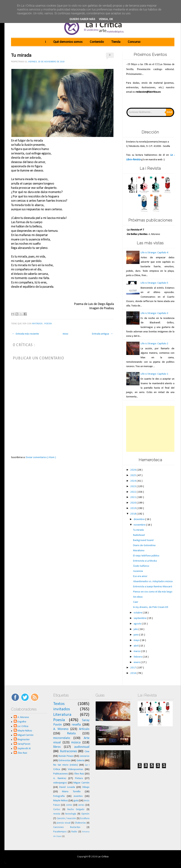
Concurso (134, 42)
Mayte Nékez (25, 731)
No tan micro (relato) (66, 765)
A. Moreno (23, 717)
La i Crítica (23, 726)
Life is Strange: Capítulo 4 (154, 253)
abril (136, 646)
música (76, 743)
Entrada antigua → (102, 334)
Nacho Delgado (76, 809)
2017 (134, 668)
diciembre (139, 519)
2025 (134, 475)
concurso (85, 756)
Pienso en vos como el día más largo (153, 592)
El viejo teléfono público (146, 556)
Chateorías (80, 823)
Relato (71, 734)
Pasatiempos (60, 832)
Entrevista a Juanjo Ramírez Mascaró (153, 587)
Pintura (79, 778)
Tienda (116, 42)
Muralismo (139, 551)
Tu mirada (21, 56)
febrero (138, 657)
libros (57, 747)
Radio (74, 832)
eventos (78, 796)
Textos (59, 704)
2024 (134, 481)
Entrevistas (65, 761)
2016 (134, 673)
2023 (134, 486)
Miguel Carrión (25, 735)
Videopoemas (75, 769)
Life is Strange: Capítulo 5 (154, 283)
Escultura (85, 818)
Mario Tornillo (71, 792)
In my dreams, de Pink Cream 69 (151, 607)
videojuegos (60, 783)
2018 (134, 514)
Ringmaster (24, 740)
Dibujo (86, 787)
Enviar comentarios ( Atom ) (41, 457)
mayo (137, 640)
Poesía (48, 324)
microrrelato (62, 738)
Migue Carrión (81, 783)
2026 (134, 470)
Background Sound (143, 540)
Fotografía (59, 796)
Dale (170, 112)
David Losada (67, 787)
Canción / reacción (66, 818)
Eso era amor (140, 576)
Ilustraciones (68, 751)
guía (76, 801)
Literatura (62, 715)
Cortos (57, 809)
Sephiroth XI (24, 749)
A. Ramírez (60, 778)
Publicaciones (61, 774)
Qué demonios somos (68, 42)
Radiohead (139, 535)
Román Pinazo (66, 756)
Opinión (85, 814)
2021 (134, 497)
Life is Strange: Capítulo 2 (154, 344)
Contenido (97, 42)
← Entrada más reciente (25, 334)
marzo (137, 651)
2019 (134, 508)
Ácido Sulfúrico (141, 566)
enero (137, 662)
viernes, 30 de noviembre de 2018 (46, 62)
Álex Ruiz (22, 753)
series (81, 805)
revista (57, 814)
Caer (136, 602)
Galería (80, 761)
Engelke (22, 722)
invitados (38, 324)
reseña (76, 725)
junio (136, 635)
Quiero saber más (82, 19)
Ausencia (138, 571)
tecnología (71, 814)
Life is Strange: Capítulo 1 (154, 374)
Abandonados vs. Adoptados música (153, 582)
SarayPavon (24, 744)
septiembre (140, 618)
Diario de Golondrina (144, 545)
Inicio (66, 334)
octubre (138, 613)
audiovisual (82, 747)
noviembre (140, 525)
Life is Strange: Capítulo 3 (154, 313)
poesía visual (64, 823)
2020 (134, 503)
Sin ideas (138, 597)
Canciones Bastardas (67, 827)
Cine (87, 752)
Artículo (84, 729)
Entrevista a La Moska (145, 561)
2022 (134, 492)
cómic (69, 805)
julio (136, 629)
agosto (138, 624)
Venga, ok (106, 19)
